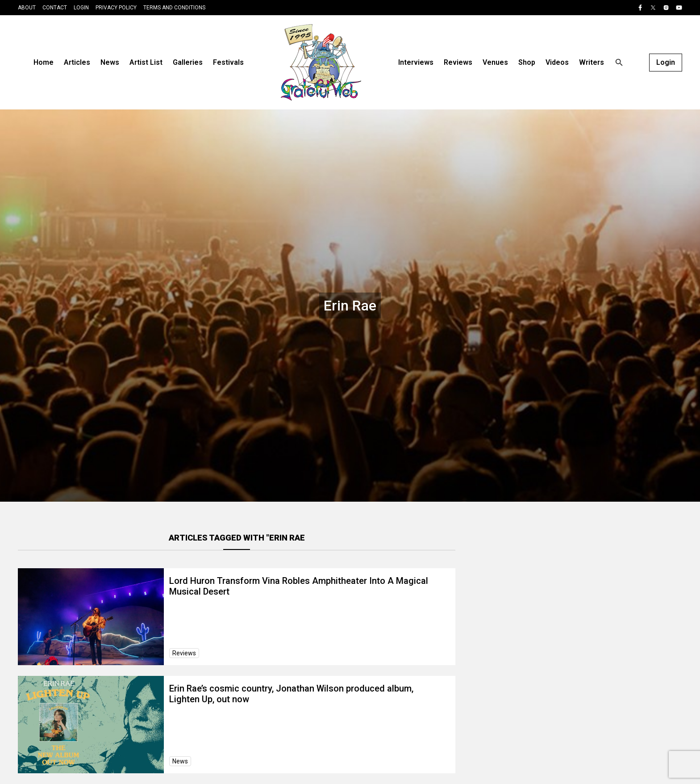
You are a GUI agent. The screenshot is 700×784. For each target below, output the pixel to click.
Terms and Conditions (174, 8)
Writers (592, 62)
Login (81, 8)
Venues (495, 62)
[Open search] (619, 63)
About (27, 8)
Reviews (458, 62)
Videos (557, 62)
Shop (527, 62)
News (110, 62)
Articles (77, 62)
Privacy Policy (116, 8)
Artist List (146, 62)
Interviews (416, 62)
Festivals (228, 62)
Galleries (188, 62)
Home (44, 62)
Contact (55, 8)
